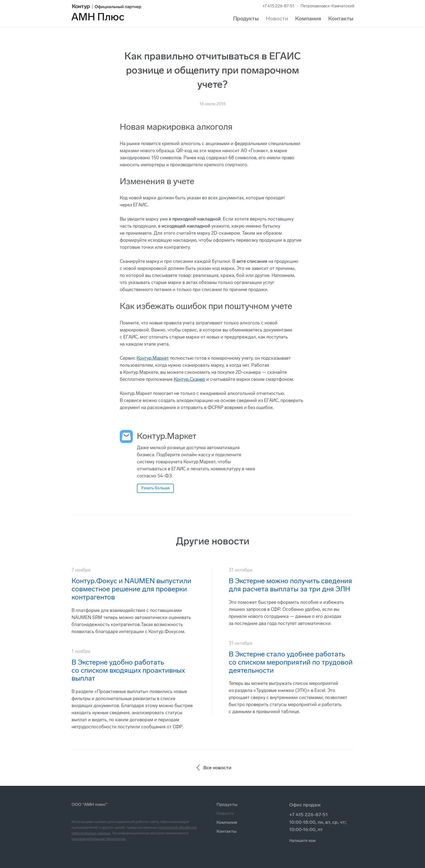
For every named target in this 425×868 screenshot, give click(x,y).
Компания (308, 18)
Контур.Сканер (189, 379)
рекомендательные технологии (99, 839)
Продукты (246, 18)
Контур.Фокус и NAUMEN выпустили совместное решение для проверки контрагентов (131, 589)
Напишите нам (302, 841)
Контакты (341, 18)
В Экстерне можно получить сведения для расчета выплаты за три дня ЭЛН (290, 585)
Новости (277, 18)
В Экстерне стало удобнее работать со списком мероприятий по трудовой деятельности (291, 662)
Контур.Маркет (153, 358)
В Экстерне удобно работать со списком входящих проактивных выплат (128, 670)
